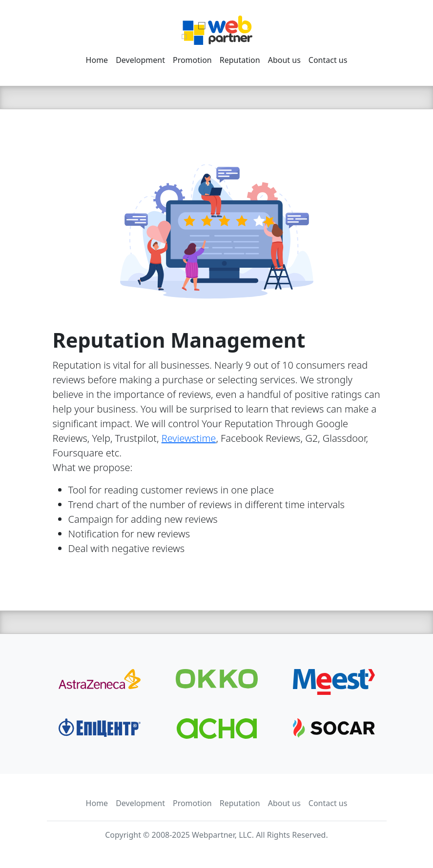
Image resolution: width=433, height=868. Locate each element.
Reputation (240, 60)
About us (284, 60)
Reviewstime (189, 438)
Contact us (328, 60)
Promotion (192, 60)
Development (140, 60)
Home (97, 60)
